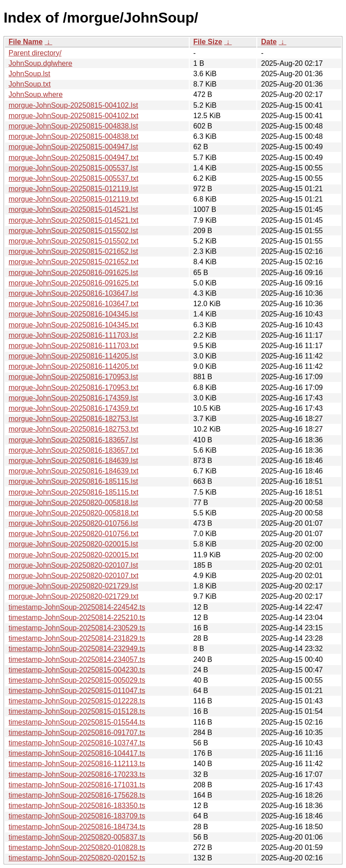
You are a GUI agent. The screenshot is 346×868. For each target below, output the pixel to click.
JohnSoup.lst (30, 74)
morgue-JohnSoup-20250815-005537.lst (73, 168)
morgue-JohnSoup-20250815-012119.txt (73, 199)
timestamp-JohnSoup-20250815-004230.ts (77, 670)
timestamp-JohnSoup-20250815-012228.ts (77, 701)
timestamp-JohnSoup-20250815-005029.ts (77, 680)
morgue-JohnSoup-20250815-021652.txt (73, 262)
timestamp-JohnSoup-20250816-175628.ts (77, 795)
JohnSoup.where (36, 94)
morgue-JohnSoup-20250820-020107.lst (73, 565)
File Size (208, 42)
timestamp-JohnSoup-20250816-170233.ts (77, 774)
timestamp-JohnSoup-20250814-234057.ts (77, 659)
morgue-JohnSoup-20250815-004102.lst (73, 105)
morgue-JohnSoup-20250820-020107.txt (73, 576)
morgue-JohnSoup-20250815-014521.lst (73, 209)
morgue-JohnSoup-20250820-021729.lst (73, 586)
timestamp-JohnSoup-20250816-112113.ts (77, 764)
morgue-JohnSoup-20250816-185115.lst (73, 481)
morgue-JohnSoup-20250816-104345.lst (73, 314)
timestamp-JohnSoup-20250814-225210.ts (77, 618)
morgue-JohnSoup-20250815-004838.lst (73, 126)
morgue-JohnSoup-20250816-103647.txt (73, 304)
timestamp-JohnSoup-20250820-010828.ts (77, 847)
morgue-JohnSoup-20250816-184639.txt (73, 471)
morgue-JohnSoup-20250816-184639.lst (73, 461)
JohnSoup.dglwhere (40, 63)
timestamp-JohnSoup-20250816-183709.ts (77, 816)
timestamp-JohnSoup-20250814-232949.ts (77, 649)
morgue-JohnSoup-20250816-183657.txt (73, 450)
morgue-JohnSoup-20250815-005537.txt (73, 178)
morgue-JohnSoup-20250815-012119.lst (73, 189)
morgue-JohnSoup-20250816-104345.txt (73, 325)
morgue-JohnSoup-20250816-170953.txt (73, 388)
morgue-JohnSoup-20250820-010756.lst (73, 523)
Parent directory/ (35, 53)
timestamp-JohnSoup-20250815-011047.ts (77, 691)
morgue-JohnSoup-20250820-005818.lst (73, 503)
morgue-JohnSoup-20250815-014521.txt (73, 220)
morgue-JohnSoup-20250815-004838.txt (73, 136)
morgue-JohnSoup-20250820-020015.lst (73, 544)
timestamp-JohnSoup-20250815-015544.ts (77, 722)
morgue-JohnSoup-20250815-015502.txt (73, 241)
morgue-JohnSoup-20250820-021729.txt (73, 596)
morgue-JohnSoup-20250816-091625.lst (73, 273)
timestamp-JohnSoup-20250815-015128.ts (77, 711)
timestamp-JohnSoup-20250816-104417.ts (77, 753)
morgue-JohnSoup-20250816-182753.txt (73, 429)
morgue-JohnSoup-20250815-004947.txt (73, 158)
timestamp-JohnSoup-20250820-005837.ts (77, 837)
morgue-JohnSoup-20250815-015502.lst (73, 231)
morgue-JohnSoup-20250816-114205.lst (73, 356)
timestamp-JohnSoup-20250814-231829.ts (77, 638)
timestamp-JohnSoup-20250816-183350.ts (77, 806)
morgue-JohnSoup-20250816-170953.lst (73, 377)
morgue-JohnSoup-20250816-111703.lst (73, 335)
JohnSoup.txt (30, 84)
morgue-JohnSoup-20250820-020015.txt (73, 555)
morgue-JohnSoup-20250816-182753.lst (73, 419)
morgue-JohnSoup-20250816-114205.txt (73, 366)
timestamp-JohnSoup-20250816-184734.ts (77, 827)
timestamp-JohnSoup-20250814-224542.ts (77, 607)
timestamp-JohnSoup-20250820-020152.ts (77, 858)
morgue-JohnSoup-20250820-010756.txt (73, 534)
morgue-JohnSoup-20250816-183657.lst (73, 440)
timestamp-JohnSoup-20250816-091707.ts (77, 733)
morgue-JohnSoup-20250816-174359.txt (73, 408)
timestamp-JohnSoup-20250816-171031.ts (77, 785)
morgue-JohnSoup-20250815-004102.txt (73, 116)
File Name (26, 42)
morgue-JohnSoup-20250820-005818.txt (73, 513)
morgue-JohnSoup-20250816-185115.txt (73, 492)
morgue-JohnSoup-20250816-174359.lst (73, 398)
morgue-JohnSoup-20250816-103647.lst (73, 293)
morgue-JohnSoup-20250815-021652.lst (73, 251)
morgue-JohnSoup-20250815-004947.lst (73, 147)
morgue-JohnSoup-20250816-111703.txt (73, 346)
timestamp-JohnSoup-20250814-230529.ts (77, 628)
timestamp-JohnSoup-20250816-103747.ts (77, 743)
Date (269, 42)
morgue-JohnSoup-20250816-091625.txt (73, 283)
